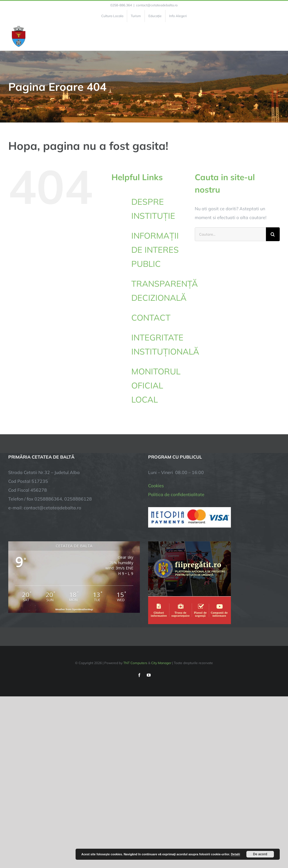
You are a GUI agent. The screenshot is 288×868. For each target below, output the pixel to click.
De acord (260, 854)
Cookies (156, 486)
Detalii (235, 854)
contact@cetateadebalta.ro (157, 5)
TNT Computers (135, 663)
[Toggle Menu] (277, 36)
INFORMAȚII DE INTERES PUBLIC (155, 250)
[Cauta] (273, 234)
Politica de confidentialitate (176, 494)
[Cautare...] (230, 234)
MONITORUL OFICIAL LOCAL (156, 385)
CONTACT (151, 318)
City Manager (161, 663)
